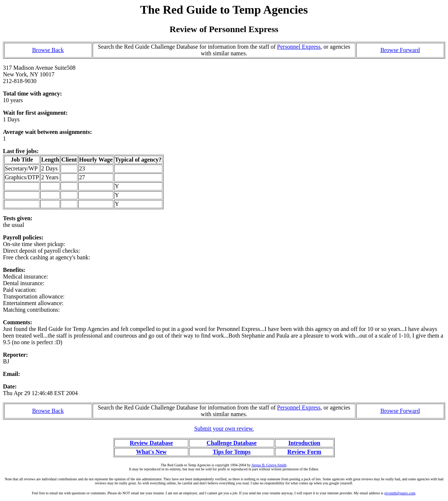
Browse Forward (400, 50)
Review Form (304, 452)
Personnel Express (299, 47)
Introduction (304, 443)
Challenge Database (232, 443)
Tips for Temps (232, 452)
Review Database (151, 443)
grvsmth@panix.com (400, 493)
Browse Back (48, 50)
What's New (151, 452)
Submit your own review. (224, 429)
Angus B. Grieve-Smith (269, 465)
